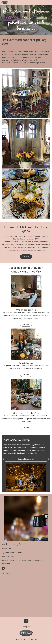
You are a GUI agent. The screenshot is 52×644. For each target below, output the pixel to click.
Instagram (6, 573)
